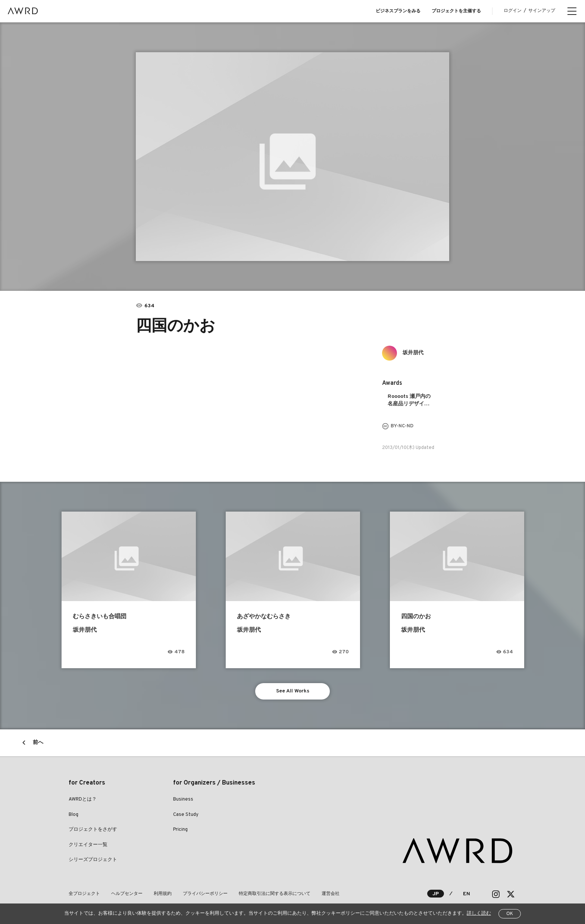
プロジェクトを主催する (456, 11)
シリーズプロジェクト (93, 860)
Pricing (180, 830)
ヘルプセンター (127, 894)
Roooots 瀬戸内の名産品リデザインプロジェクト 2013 (410, 401)
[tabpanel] (292, 157)
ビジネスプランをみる (398, 11)
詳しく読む (479, 914)
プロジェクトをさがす (93, 830)
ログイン (513, 11)
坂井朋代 (413, 353)
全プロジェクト (84, 894)
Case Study (186, 815)
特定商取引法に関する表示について (275, 894)
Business (183, 799)
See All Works (293, 691)
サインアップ (542, 11)
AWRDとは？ (83, 799)
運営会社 (331, 894)
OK (510, 914)
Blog (73, 815)
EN (467, 894)
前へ (38, 743)
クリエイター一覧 (88, 845)
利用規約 (163, 894)
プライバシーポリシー (205, 894)
